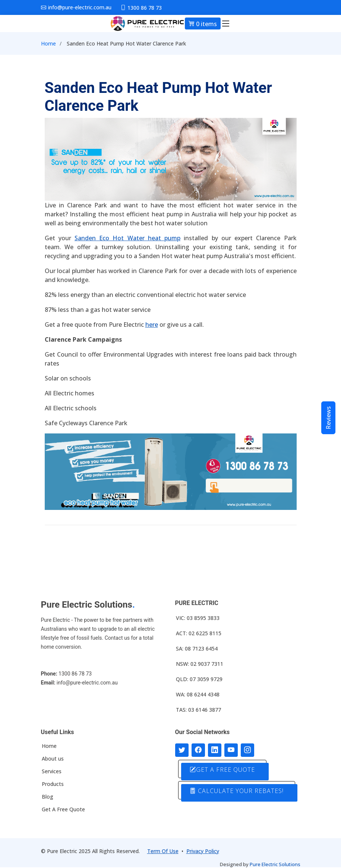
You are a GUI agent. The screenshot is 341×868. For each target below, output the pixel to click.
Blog (48, 797)
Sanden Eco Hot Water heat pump (127, 238)
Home (48, 43)
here (152, 325)
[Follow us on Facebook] (198, 750)
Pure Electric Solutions (275, 864)
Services (52, 771)
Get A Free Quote (63, 809)
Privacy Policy (203, 851)
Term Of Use (163, 851)
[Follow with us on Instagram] (247, 750)
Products (53, 784)
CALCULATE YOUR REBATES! (237, 791)
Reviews (328, 418)
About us (53, 759)
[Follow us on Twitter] (182, 750)
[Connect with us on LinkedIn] (215, 750)
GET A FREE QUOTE (222, 770)
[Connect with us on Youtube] (231, 750)
